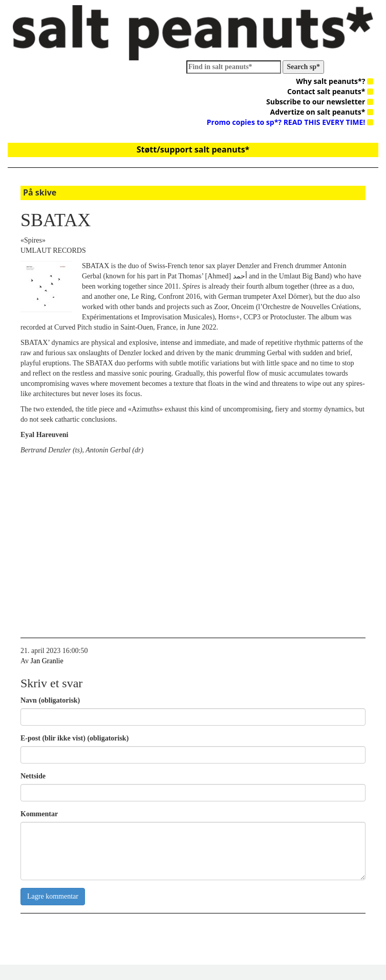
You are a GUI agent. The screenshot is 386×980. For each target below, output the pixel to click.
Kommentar (39, 814)
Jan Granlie (47, 661)
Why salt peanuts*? (335, 81)
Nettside (33, 776)
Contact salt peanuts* (330, 91)
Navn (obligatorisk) (50, 700)
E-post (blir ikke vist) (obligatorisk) (74, 738)
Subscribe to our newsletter (320, 102)
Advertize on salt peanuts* (322, 112)
